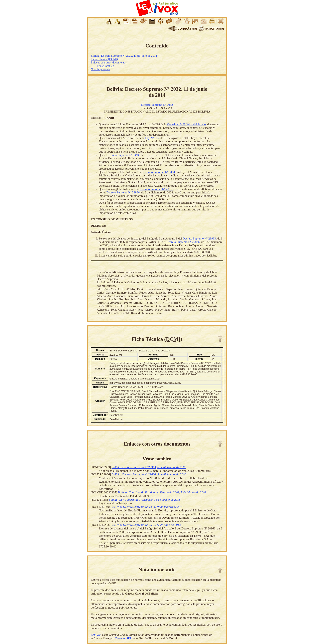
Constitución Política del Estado (187, 124)
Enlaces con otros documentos (109, 62)
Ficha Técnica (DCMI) (104, 59)
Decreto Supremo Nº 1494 (123, 155)
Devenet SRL (124, 638)
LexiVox (96, 635)
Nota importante (100, 69)
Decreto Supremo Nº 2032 (157, 105)
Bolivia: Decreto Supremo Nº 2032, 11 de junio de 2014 (124, 56)
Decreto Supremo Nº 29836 (123, 192)
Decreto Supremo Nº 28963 (157, 189)
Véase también (105, 66)
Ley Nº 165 (152, 138)
